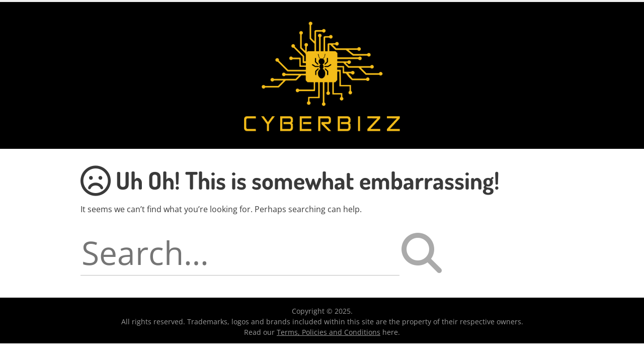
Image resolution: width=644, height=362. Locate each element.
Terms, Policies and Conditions (329, 332)
